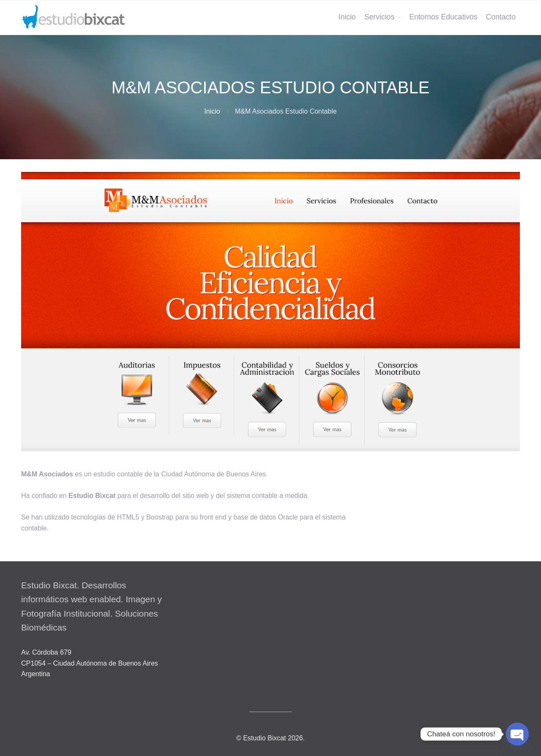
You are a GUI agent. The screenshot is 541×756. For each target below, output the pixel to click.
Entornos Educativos (443, 17)
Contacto (501, 17)
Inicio (347, 17)
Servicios (379, 17)
